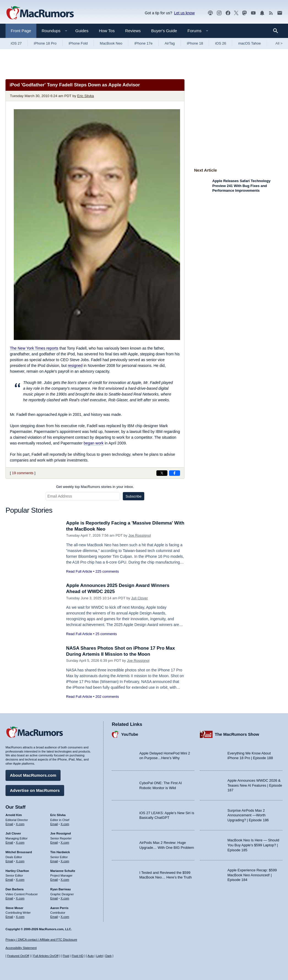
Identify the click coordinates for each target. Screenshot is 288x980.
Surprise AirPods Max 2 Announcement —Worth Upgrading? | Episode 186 (248, 815)
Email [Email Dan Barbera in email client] (9, 898)
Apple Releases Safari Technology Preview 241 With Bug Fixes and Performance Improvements (241, 186)
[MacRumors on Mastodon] (244, 13)
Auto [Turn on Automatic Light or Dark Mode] (91, 956)
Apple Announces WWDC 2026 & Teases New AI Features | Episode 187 (255, 785)
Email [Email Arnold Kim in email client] (9, 824)
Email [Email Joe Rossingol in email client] (54, 842)
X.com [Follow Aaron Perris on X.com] (65, 917)
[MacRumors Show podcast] (210, 13)
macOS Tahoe (249, 43)
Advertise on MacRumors (35, 790)
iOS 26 (221, 43)
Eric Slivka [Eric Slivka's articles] (58, 815)
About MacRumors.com (33, 775)
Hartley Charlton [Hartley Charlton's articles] (17, 871)
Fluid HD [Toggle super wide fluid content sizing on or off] (78, 956)
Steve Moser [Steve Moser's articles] (14, 908)
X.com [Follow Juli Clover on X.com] (20, 842)
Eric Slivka (85, 96)
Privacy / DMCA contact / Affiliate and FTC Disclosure (41, 940)
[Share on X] (162, 473)
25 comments (106, 634)
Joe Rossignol (140, 535)
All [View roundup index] (279, 43)
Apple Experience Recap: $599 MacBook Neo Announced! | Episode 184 (252, 875)
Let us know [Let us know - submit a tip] (184, 13)
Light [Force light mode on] (99, 956)
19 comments (23, 473)
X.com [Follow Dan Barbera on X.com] (20, 898)
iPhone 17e (143, 43)
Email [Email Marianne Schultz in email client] (54, 880)
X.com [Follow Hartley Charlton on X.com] (20, 880)
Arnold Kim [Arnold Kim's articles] (14, 815)
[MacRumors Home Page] (40, 13)
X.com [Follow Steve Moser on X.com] (20, 917)
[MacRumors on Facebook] (228, 13)
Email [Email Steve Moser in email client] (9, 917)
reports (34, 348)
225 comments (107, 571)
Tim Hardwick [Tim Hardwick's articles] (60, 852)
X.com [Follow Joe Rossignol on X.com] (65, 842)
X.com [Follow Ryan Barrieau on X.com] (65, 898)
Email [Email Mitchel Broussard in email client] (9, 861)
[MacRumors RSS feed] (271, 13)
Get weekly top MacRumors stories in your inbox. (95, 487)
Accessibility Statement (21, 948)
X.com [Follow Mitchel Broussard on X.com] (20, 861)
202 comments (107, 697)
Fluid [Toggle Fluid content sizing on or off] (66, 956)
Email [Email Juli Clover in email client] (9, 842)
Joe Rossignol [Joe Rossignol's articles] (61, 833)
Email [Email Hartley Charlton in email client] (9, 880)
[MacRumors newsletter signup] (280, 13)
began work (94, 443)
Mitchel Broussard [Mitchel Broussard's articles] (19, 852)
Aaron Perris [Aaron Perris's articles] (59, 908)
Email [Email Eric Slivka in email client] (54, 824)
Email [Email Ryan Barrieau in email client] (54, 898)
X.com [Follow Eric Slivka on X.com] (65, 824)
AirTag (170, 43)
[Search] (277, 31)
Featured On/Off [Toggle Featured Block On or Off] (18, 956)
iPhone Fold (78, 43)
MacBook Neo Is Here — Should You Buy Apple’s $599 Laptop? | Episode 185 (253, 845)
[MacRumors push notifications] (262, 13)
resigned (75, 366)
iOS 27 (16, 43)
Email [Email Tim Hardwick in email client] (54, 861)
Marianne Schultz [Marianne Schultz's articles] (63, 871)
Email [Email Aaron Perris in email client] (54, 917)
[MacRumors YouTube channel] (253, 13)
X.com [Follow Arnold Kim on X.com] (20, 824)
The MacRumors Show (237, 734)
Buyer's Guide (164, 31)
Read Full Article (79, 571)
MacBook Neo (111, 43)
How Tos (107, 31)
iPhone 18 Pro (45, 43)
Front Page (21, 31)
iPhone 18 (195, 43)
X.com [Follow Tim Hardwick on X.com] (65, 861)
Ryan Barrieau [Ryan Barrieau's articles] (61, 889)
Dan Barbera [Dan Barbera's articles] (14, 889)
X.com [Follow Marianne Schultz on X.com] (65, 880)
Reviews (133, 31)
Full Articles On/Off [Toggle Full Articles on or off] (46, 956)
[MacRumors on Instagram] (219, 13)
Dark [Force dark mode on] (108, 956)
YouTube (130, 734)
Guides (82, 31)
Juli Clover (139, 598)
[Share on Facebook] (175, 473)
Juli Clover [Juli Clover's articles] (13, 833)
